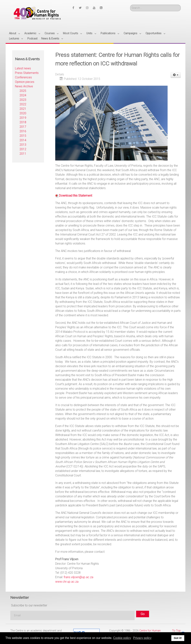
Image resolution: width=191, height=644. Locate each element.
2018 (23, 122)
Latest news (23, 68)
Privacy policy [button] (142, 638)
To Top (176, 631)
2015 (23, 136)
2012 (23, 149)
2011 (23, 154)
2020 (23, 113)
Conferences (23, 77)
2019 (23, 118)
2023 (23, 100)
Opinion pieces (25, 82)
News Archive (24, 86)
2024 (23, 95)
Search (130, 5)
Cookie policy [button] (122, 638)
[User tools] (176, 75)
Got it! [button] (178, 638)
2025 (23, 91)
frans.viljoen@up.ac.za (78, 577)
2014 (23, 140)
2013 (23, 145)
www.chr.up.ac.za (67, 582)
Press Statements (27, 73)
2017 (23, 127)
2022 (23, 104)
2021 (23, 109)
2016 (23, 131)
